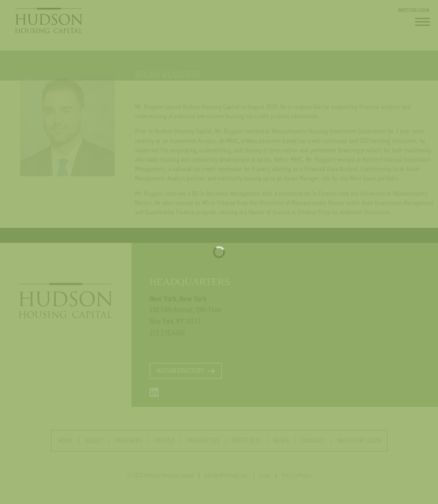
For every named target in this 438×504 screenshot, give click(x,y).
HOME (65, 444)
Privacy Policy (296, 479)
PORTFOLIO (246, 444)
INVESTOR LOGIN (414, 10)
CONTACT (313, 444)
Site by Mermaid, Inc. (226, 479)
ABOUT (100, 444)
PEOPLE (165, 444)
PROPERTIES (203, 444)
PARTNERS (129, 444)
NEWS (281, 444)
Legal (265, 479)
